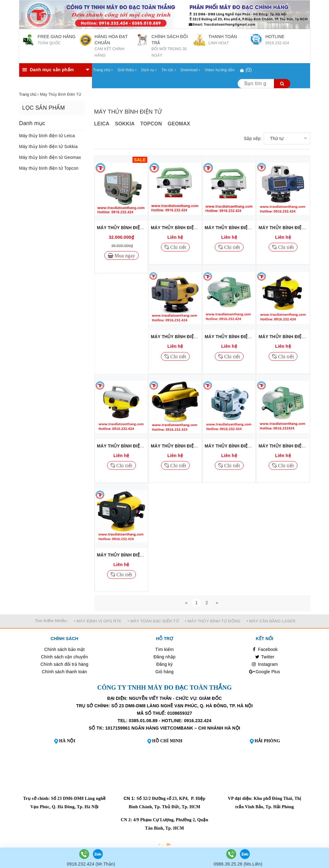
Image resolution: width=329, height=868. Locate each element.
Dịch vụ (149, 70)
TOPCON (151, 124)
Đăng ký (165, 664)
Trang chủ (103, 70)
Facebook (265, 649)
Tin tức (168, 70)
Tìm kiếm (165, 649)
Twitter (265, 657)
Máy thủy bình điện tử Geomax (50, 157)
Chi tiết (178, 247)
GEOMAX (179, 124)
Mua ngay (124, 255)
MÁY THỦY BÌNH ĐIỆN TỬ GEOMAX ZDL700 (143, 446)
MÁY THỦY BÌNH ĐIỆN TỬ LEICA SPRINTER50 (145, 555)
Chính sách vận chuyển (64, 657)
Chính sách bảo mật (64, 649)
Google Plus (265, 672)
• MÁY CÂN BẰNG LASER (271, 621)
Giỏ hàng (165, 672)
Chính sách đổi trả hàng (65, 664)
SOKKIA (125, 124)
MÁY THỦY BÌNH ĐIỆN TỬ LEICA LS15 (244, 228)
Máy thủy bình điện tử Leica (47, 136)
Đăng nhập (165, 657)
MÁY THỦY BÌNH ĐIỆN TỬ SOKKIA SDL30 (248, 446)
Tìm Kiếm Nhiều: (51, 621)
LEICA (102, 124)
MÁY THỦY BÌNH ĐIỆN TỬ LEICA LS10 (190, 228)
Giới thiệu (127, 70)
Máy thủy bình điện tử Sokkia (48, 146)
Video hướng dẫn (219, 70)
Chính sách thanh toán (64, 672)
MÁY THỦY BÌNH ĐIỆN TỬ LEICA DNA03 (246, 337)
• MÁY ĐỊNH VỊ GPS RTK (98, 621)
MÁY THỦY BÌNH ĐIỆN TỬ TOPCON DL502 (195, 337)
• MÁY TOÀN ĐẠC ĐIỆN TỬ (153, 621)
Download (190, 70)
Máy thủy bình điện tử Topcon (49, 168)
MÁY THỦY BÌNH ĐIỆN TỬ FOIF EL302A (138, 228)
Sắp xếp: (253, 138)
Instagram (265, 664)
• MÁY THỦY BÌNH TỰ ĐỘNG (213, 621)
